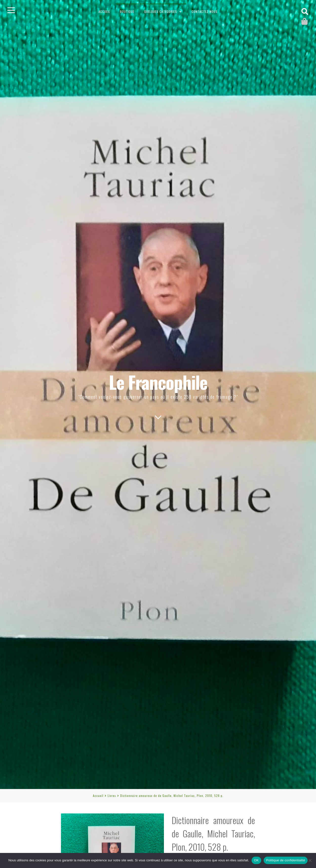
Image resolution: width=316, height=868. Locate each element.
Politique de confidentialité (286, 860)
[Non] (310, 860)
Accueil (104, 11)
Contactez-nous (205, 11)
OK (256, 860)
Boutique (127, 11)
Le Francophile (158, 382)
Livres (112, 796)
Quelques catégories (161, 11)
